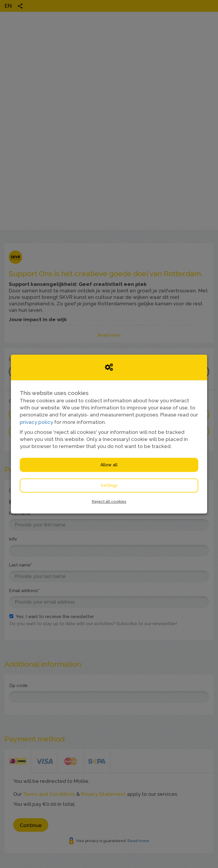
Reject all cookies (109, 501)
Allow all (109, 465)
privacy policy (36, 422)
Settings (109, 485)
